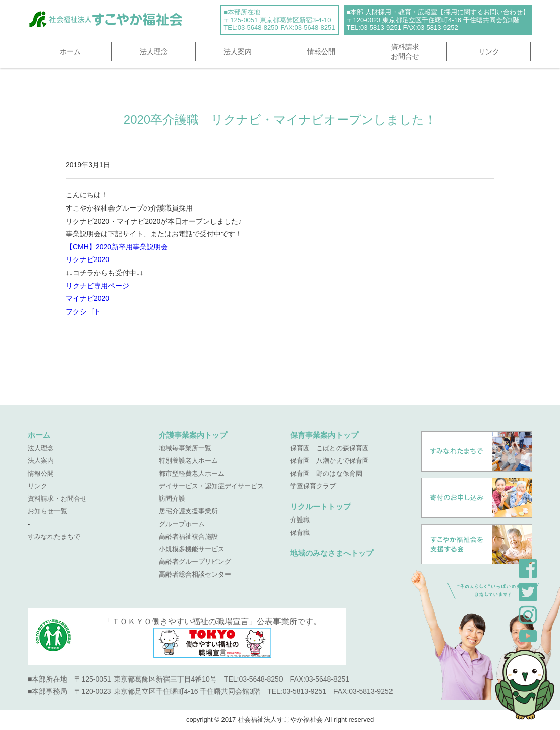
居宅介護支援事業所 (188, 511)
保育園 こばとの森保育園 (329, 448)
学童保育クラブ (313, 486)
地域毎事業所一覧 (185, 448)
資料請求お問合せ (405, 51)
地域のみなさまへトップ (332, 553)
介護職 (300, 520)
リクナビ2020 (88, 259)
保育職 (300, 532)
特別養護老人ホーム (188, 461)
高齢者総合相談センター (195, 574)
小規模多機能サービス (192, 549)
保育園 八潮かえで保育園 (329, 461)
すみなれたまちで (54, 536)
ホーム (70, 51)
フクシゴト (83, 311)
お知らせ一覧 (47, 511)
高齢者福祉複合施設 (188, 536)
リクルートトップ (320, 507)
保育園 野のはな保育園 (326, 473)
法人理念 (154, 51)
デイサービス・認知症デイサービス (211, 486)
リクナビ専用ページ (97, 286)
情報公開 (321, 51)
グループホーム (182, 524)
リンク (489, 51)
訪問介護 (172, 499)
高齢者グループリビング (195, 562)
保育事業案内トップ (324, 435)
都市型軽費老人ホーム (192, 473)
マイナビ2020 (88, 298)
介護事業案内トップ (193, 435)
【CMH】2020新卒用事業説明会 (117, 247)
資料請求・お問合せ (57, 499)
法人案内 (238, 51)
